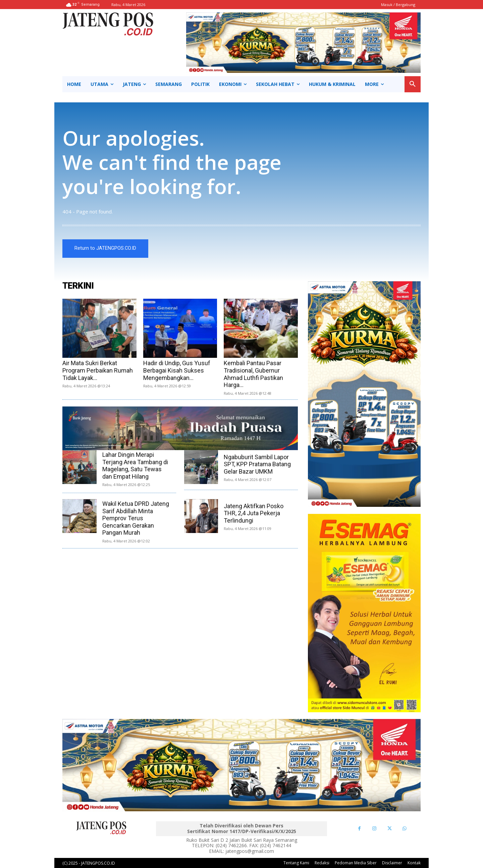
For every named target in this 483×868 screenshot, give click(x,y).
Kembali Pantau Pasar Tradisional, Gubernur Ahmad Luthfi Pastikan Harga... (253, 374)
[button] (413, 84)
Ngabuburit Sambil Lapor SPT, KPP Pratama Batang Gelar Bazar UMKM (257, 464)
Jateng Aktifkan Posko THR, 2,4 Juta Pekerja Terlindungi (254, 513)
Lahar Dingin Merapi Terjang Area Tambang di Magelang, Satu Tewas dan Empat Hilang (135, 466)
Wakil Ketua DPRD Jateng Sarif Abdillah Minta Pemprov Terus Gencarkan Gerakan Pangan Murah (136, 518)
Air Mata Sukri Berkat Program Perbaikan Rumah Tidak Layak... (98, 370)
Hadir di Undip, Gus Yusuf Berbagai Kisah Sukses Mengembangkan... (177, 370)
